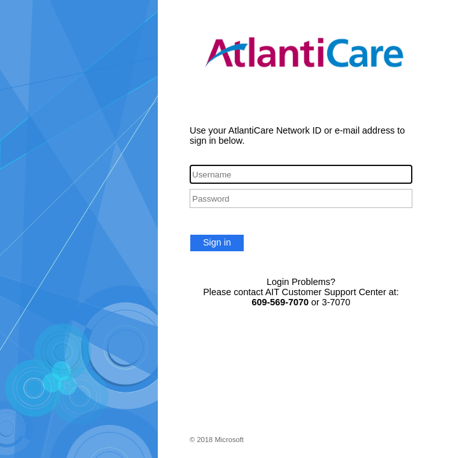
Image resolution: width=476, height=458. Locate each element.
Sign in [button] (217, 242)
